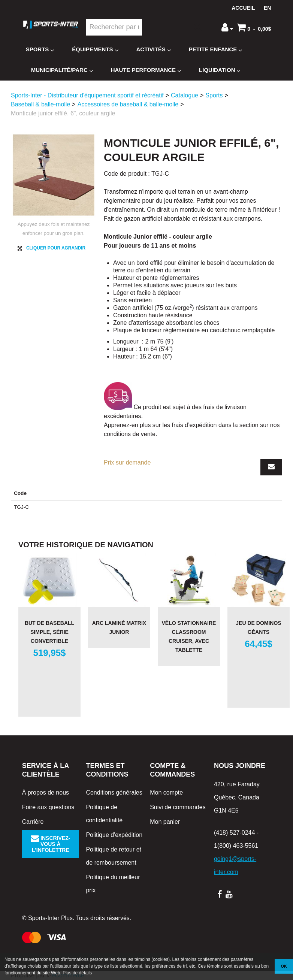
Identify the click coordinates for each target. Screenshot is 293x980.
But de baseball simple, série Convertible (49, 632)
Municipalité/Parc (62, 70)
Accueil (243, 8)
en (267, 8)
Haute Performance (146, 70)
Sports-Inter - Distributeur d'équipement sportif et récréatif (87, 95)
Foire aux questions (48, 807)
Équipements (95, 50)
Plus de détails (77, 973)
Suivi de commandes (178, 807)
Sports (40, 50)
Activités (154, 50)
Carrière (33, 822)
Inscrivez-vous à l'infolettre (50, 844)
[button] (254, 27)
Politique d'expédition (114, 835)
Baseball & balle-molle (40, 104)
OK (284, 966)
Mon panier (165, 822)
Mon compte (166, 793)
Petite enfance (215, 50)
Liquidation (220, 70)
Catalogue (185, 95)
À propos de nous (46, 793)
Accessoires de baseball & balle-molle (128, 104)
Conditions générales (114, 793)
